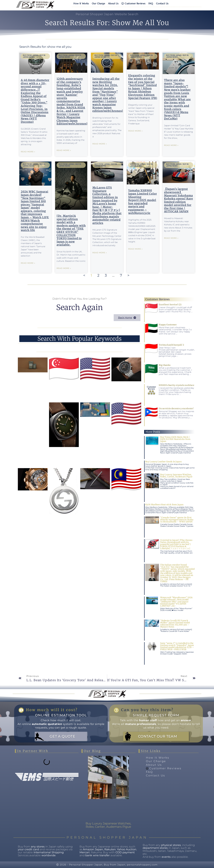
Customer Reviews (133, 3)
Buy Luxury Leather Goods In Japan (163, 462)
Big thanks (165, 365)
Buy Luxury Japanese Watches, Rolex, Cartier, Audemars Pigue (176, 476)
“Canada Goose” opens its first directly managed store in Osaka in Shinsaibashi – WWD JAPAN (177, 520)
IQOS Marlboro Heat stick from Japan (164, 505)
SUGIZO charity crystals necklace (176, 385)
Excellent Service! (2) (170, 305)
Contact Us (162, 3)
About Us (113, 3)
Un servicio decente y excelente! (176, 408)
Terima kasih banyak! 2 (171, 345)
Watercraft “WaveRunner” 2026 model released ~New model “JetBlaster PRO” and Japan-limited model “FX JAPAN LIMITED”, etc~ (176, 602)
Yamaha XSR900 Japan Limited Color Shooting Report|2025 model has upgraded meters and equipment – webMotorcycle (143, 202)
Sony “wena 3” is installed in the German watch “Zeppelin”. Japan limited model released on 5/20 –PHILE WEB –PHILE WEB (177, 646)
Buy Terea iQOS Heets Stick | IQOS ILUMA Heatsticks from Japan (175, 439)
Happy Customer (168, 325)
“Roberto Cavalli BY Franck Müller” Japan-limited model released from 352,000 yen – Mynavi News (175, 624)
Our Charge (98, 3)
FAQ (151, 3)
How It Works (81, 3)
